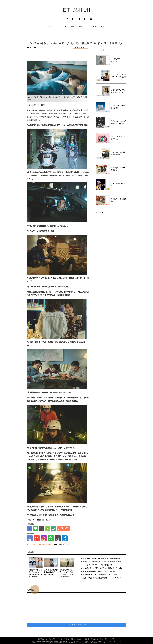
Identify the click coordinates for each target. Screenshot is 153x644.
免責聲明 (112, 639)
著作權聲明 (104, 639)
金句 (50, 520)
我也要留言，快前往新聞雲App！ (77, 625)
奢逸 (73, 26)
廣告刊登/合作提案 (67, 639)
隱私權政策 (95, 639)
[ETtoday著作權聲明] (61, 544)
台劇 (35, 520)
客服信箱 (78, 639)
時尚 (65, 26)
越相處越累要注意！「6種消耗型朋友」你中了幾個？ (100, 575)
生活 (88, 26)
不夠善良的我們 (42, 520)
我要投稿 (41, 639)
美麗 (80, 26)
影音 (102, 26)
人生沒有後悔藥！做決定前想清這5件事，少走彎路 (51, 572)
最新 (51, 26)
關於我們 (56, 639)
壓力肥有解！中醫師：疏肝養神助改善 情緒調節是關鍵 (102, 558)
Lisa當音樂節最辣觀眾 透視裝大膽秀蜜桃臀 (98, 565)
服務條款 (86, 639)
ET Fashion (76, 10)
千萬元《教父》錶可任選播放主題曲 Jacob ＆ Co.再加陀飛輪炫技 (104, 578)
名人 (58, 26)
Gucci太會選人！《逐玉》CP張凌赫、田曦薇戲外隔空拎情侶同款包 (104, 568)
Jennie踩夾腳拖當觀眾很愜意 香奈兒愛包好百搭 (99, 571)
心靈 (95, 26)
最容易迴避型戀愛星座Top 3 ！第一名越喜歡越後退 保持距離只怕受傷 (104, 562)
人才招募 (48, 639)
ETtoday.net (103, 642)
